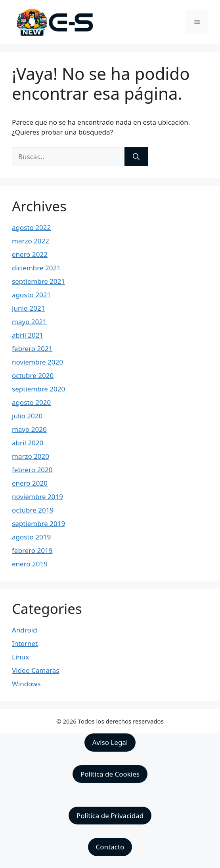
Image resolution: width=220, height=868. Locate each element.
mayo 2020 (29, 429)
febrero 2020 (32, 470)
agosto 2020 (31, 402)
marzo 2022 (31, 241)
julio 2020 (27, 416)
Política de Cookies (110, 774)
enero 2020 (30, 483)
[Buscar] (136, 157)
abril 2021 (28, 335)
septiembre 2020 (38, 389)
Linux (20, 657)
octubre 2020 (33, 375)
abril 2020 (28, 443)
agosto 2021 (31, 295)
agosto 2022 (31, 227)
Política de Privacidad (110, 816)
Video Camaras (35, 670)
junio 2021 (28, 308)
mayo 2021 (29, 322)
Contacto (110, 847)
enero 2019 (30, 564)
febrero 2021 (32, 349)
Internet (25, 643)
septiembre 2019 (38, 523)
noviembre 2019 (37, 497)
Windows (26, 684)
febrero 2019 (32, 550)
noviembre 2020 (37, 362)
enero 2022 (30, 254)
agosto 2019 (31, 537)
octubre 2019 (33, 510)
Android (25, 630)
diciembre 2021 (36, 268)
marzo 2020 (31, 456)
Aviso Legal (110, 742)
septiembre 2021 (38, 281)
